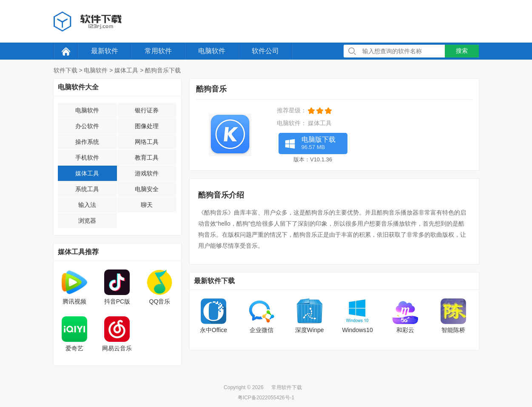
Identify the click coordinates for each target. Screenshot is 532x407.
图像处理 (147, 126)
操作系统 (87, 142)
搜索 (462, 51)
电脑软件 (212, 51)
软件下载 (65, 70)
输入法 (87, 205)
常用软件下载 (287, 387)
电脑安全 (147, 189)
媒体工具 (126, 70)
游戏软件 (147, 173)
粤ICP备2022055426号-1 (266, 398)
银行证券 (147, 110)
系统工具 (87, 189)
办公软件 (87, 126)
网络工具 (147, 142)
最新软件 (105, 51)
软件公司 (265, 51)
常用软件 (158, 51)
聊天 (147, 205)
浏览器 (87, 221)
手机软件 (87, 158)
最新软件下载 (214, 281)
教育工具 (147, 158)
